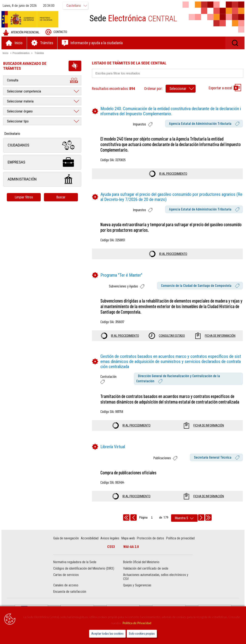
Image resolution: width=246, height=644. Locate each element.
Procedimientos (22, 53)
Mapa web (128, 539)
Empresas (43, 163)
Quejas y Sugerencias (137, 586)
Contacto (57, 32)
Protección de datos (151, 539)
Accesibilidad (90, 539)
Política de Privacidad (137, 623)
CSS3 (111, 547)
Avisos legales (110, 539)
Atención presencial (22, 33)
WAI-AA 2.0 (131, 547)
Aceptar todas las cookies (107, 634)
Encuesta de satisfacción (70, 592)
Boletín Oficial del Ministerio (141, 562)
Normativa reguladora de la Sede (75, 562)
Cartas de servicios (66, 575)
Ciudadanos (43, 146)
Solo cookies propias (142, 634)
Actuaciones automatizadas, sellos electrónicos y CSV (156, 577)
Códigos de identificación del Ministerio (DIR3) (84, 569)
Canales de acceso (66, 586)
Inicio (6, 53)
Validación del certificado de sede (146, 569)
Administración (43, 180)
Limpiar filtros (24, 197)
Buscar (61, 197)
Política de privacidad (181, 539)
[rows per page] (184, 518)
